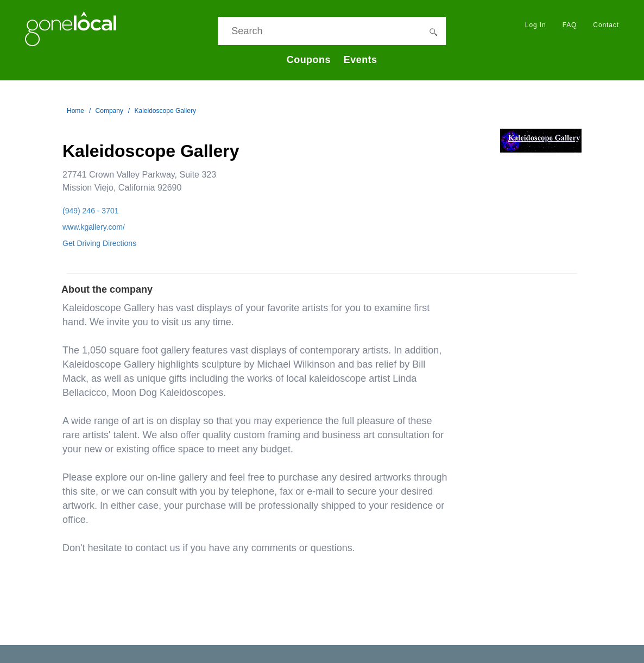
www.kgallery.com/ (94, 227)
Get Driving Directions (99, 243)
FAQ (570, 25)
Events (361, 60)
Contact (606, 25)
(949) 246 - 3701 (91, 211)
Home (75, 111)
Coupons (309, 60)
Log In (536, 25)
